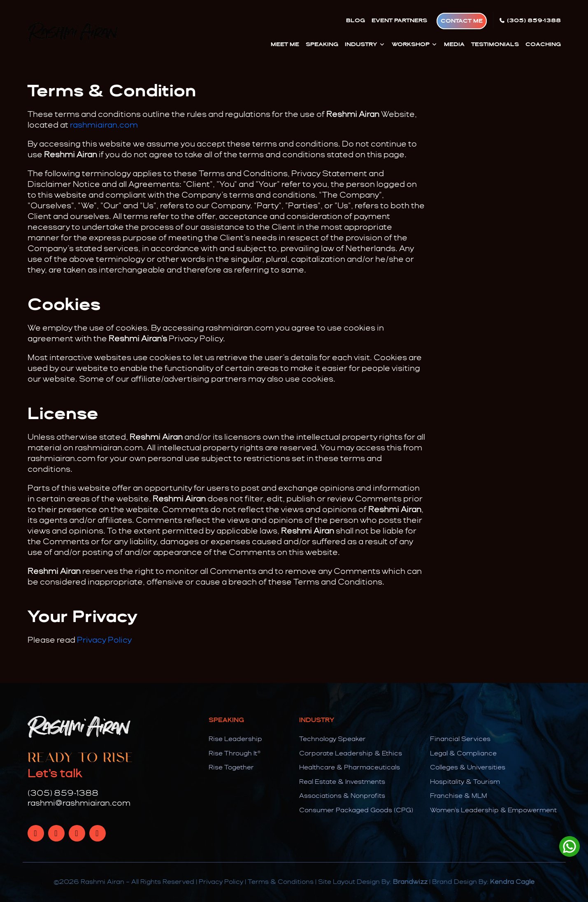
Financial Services (460, 739)
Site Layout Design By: (373, 882)
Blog (356, 21)
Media (454, 44)
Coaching (543, 44)
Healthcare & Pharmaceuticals (350, 768)
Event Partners (399, 21)
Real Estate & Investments (342, 782)
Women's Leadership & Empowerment (493, 811)
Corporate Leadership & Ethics (351, 754)
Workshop (415, 44)
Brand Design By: (483, 882)
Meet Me (285, 44)
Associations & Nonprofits (342, 796)
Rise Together (231, 768)
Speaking (322, 44)
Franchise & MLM (459, 796)
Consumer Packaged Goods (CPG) (356, 811)
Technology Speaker (332, 739)
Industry (365, 44)
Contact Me (462, 21)
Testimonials (495, 44)
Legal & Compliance (463, 754)
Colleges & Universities (468, 768)
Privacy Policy (104, 641)
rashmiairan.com (104, 126)
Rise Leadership (235, 739)
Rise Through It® (235, 754)
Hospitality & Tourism (465, 782)
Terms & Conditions (281, 882)
